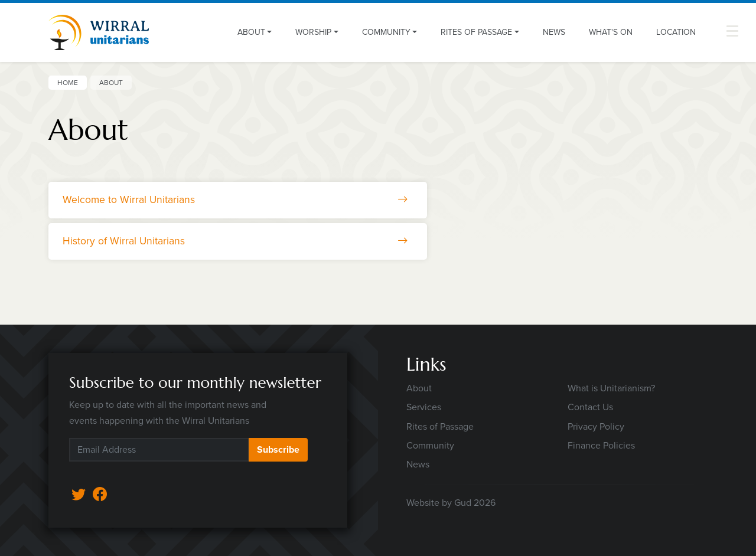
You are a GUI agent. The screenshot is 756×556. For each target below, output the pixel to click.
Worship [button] (313, 32)
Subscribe (278, 449)
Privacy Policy (596, 426)
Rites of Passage (440, 426)
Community (430, 445)
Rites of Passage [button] (476, 32)
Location (676, 32)
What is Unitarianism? (611, 388)
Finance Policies (601, 445)
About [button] (251, 32)
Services (424, 407)
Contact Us (590, 407)
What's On (611, 32)
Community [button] (386, 32)
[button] (732, 31)
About (419, 388)
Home (68, 83)
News (554, 32)
